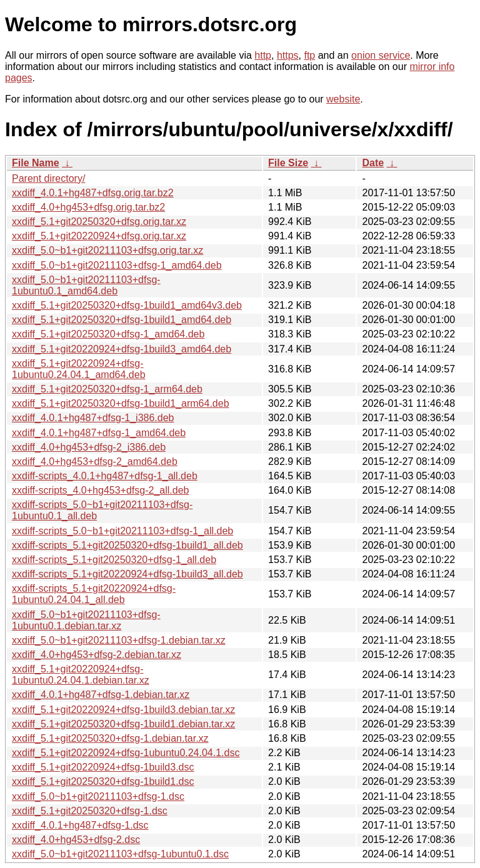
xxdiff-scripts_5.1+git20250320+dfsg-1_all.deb (114, 560)
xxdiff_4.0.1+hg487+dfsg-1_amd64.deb (99, 433)
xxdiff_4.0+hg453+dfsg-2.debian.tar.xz (97, 655)
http (263, 55)
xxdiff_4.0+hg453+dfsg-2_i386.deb (89, 447)
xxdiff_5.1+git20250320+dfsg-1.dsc (90, 811)
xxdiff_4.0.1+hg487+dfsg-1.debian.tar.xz (101, 695)
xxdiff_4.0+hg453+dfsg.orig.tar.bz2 (88, 207)
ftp (309, 55)
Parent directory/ (48, 178)
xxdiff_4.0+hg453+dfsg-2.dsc (76, 840)
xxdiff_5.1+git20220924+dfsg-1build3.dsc (103, 767)
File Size (288, 163)
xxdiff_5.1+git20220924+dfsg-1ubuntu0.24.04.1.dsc (126, 753)
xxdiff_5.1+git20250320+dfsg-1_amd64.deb (108, 334)
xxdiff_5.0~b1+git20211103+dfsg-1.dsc (98, 796)
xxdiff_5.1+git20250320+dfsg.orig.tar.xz (99, 222)
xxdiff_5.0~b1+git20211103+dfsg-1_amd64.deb (117, 265)
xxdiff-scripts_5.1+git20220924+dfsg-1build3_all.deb (127, 574)
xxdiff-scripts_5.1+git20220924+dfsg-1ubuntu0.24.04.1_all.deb (94, 594)
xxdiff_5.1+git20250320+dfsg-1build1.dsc (103, 781)
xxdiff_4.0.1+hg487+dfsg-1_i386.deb (93, 418)
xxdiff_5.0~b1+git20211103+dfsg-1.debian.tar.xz (119, 640)
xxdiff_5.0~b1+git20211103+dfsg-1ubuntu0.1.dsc (120, 854)
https (288, 55)
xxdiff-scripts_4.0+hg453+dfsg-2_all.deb (100, 490)
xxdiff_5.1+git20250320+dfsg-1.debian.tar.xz (110, 738)
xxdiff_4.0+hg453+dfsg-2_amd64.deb (95, 461)
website (343, 99)
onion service (381, 55)
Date (373, 163)
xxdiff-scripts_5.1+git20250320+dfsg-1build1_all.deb (127, 545)
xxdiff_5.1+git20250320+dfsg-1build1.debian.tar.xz (123, 724)
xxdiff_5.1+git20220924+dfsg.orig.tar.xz (99, 236)
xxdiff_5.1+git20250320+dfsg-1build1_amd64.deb (122, 320)
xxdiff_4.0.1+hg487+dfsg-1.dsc (80, 825)
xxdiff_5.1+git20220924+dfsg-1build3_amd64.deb (122, 349)
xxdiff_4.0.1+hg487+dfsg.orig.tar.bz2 (93, 193)
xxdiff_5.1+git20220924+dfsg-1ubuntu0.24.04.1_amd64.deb (79, 369)
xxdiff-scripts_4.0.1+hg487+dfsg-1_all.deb (105, 476)
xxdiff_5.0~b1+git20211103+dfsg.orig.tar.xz (107, 250)
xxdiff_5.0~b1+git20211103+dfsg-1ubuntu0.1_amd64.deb (86, 285)
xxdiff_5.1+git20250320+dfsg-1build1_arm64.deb (121, 403)
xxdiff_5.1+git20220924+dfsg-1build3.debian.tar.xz (123, 710)
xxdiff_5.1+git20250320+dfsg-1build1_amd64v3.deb (127, 305)
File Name (36, 163)
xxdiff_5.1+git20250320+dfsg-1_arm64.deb (107, 389)
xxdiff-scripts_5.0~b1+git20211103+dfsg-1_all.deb (122, 531)
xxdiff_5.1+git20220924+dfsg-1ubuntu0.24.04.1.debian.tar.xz (81, 675)
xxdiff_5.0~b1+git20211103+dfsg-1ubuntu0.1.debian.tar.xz (86, 620)
